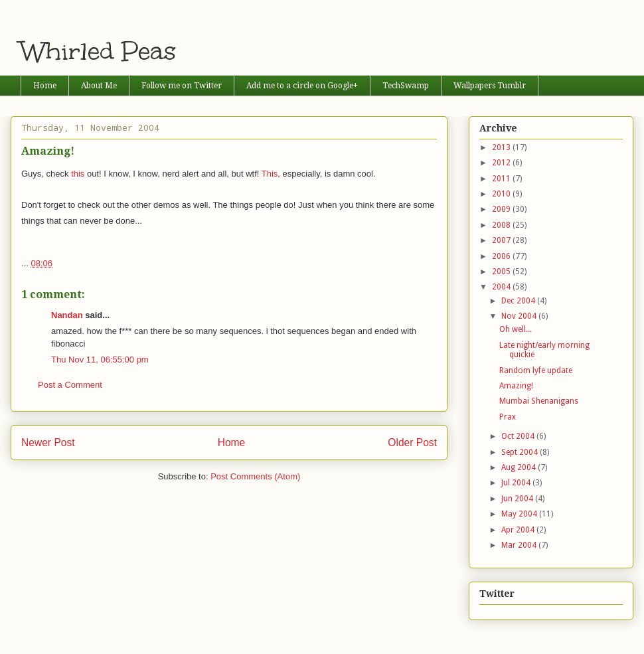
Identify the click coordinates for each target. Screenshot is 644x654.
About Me (99, 86)
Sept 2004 (521, 452)
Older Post (412, 443)
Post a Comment (70, 385)
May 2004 (520, 514)
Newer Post (48, 443)
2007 (502, 240)
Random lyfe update (536, 370)
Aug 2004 (520, 467)
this (78, 174)
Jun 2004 (518, 499)
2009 (502, 209)
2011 (502, 179)
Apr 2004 (519, 530)
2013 (502, 147)
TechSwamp (406, 86)
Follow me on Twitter (182, 86)
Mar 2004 (520, 545)
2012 (502, 163)
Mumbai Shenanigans (539, 401)
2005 (502, 272)
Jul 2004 (517, 483)
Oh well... (516, 329)
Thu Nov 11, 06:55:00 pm (100, 360)
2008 (502, 225)
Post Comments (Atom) (255, 476)
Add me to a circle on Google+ (302, 86)
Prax (508, 417)
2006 (502, 256)
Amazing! (516, 386)
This (270, 174)
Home (45, 86)
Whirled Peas (99, 51)
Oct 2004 (519, 436)
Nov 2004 (520, 316)
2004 (502, 287)
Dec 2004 (519, 301)
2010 (502, 194)
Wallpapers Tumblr (490, 86)
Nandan (67, 315)
